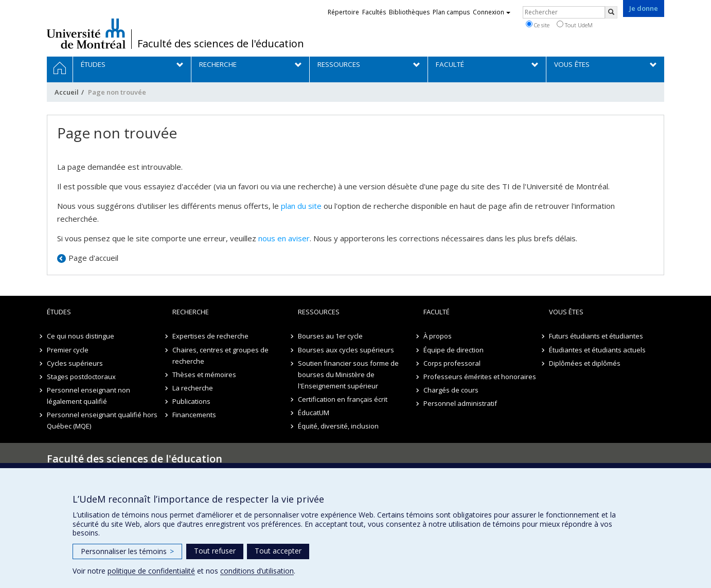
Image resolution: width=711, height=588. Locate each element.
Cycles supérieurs (75, 363)
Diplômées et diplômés (585, 363)
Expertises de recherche (210, 336)
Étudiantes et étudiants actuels (597, 350)
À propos (438, 336)
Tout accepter (278, 551)
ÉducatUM (314, 413)
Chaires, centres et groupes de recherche (220, 355)
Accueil (67, 92)
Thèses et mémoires (204, 375)
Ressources (319, 312)
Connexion (492, 12)
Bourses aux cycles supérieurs (346, 350)
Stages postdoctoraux (81, 377)
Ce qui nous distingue (81, 336)
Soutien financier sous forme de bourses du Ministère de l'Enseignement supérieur (348, 375)
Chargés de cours (451, 390)
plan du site (301, 206)
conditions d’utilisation (257, 571)
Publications (191, 401)
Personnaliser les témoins (127, 551)
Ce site (538, 25)
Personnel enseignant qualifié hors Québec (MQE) (102, 420)
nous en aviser (284, 238)
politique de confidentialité (151, 571)
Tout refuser (215, 551)
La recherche (193, 388)
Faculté (437, 312)
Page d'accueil (93, 258)
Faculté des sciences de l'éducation (221, 44)
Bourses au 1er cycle (330, 336)
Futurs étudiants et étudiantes (596, 336)
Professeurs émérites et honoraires (480, 377)
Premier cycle (68, 350)
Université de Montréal (86, 33)
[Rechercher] (611, 12)
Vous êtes (566, 312)
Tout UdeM (575, 25)
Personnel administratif (460, 403)
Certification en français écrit (343, 399)
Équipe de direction (454, 350)
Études (59, 312)
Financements (194, 415)
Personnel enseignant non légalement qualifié (88, 396)
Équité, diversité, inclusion (338, 426)
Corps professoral (452, 363)
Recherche (191, 312)
